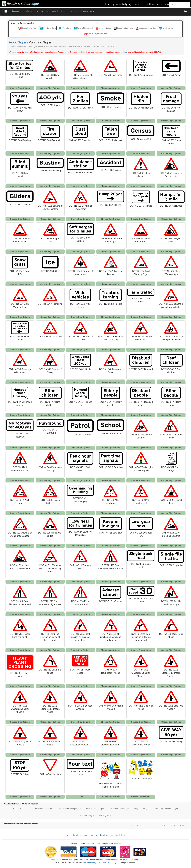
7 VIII (182, 825)
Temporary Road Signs (115, 835)
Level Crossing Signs (95, 809)
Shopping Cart (87, 11)
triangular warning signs (146, 28)
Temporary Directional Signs (166, 809)
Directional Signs (48, 28)
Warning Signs (105, 815)
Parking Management (83, 28)
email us (124, 52)
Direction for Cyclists (44, 809)
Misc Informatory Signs (119, 809)
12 (131, 825)
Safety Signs (72, 835)
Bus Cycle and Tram (21, 809)
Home (16, 11)
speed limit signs (103, 28)
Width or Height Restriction (95, 34)
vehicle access (166, 28)
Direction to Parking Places (70, 809)
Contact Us (71, 11)
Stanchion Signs (97, 835)
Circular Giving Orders (28, 28)
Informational (65, 28)
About (40, 11)
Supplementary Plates (123, 28)
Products (28, 11)
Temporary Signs (87, 815)
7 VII (173, 825)
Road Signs (18, 42)
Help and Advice (55, 11)
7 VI (164, 825)
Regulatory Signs (142, 809)
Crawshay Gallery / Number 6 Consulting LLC (101, 862)
